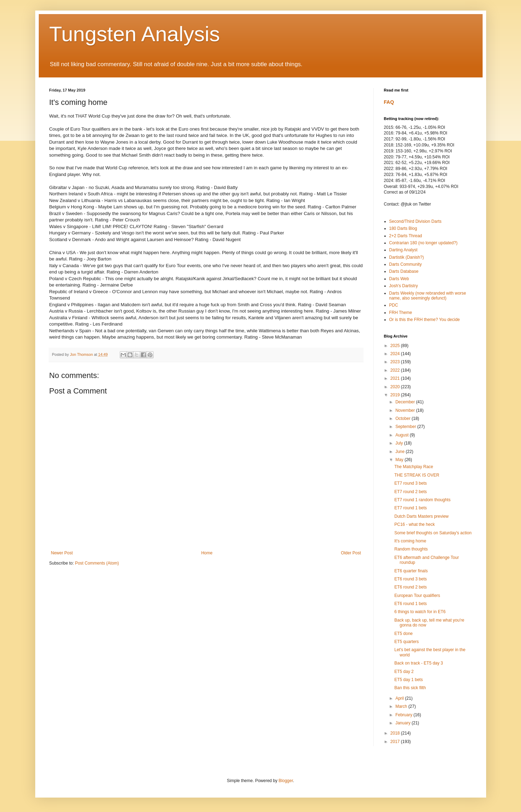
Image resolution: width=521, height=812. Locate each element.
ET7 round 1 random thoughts (422, 500)
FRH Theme (401, 313)
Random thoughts (411, 549)
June (400, 452)
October (403, 418)
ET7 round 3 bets (410, 483)
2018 (396, 733)
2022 (396, 370)
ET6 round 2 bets (410, 587)
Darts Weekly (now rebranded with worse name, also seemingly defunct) (428, 296)
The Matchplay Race (414, 467)
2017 (396, 742)
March (402, 706)
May (400, 460)
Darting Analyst (404, 250)
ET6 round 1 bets (410, 604)
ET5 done (403, 634)
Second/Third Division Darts (415, 221)
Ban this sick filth (410, 688)
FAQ (389, 102)
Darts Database (404, 271)
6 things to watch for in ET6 (420, 612)
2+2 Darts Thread (406, 236)
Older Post (351, 553)
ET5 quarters (406, 642)
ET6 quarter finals (411, 571)
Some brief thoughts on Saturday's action (433, 533)
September (406, 427)
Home (207, 553)
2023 (396, 362)
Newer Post (62, 553)
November (406, 410)
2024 (396, 354)
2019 (396, 395)
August (402, 435)
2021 (396, 378)
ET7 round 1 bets (410, 508)
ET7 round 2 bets (410, 492)
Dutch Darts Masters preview (421, 516)
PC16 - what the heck (414, 524)
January (403, 723)
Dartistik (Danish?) (407, 257)
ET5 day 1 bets (408, 680)
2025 (396, 346)
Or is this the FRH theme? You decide (425, 320)
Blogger (286, 781)
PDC (394, 305)
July (400, 443)
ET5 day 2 (404, 672)
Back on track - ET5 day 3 (418, 663)
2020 (396, 387)
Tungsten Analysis (135, 34)
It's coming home (410, 541)
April (400, 698)
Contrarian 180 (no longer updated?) (423, 243)
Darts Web (399, 279)
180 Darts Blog (403, 228)
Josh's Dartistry (404, 286)
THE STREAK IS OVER (417, 475)
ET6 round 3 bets (410, 579)
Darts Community (406, 264)
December (406, 402)
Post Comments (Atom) (97, 563)
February (404, 715)
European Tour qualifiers (417, 596)
